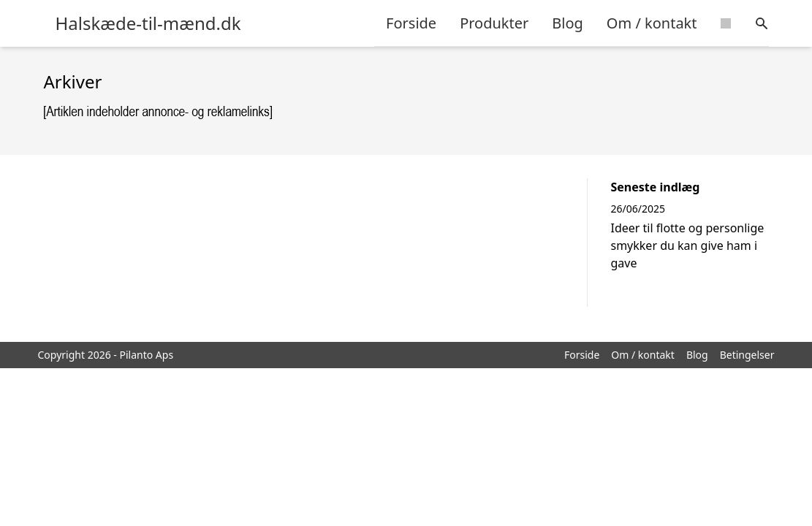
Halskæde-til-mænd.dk (148, 23)
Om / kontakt (652, 23)
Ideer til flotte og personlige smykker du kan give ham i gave (688, 245)
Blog (568, 23)
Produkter (494, 23)
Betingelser (747, 355)
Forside (411, 23)
